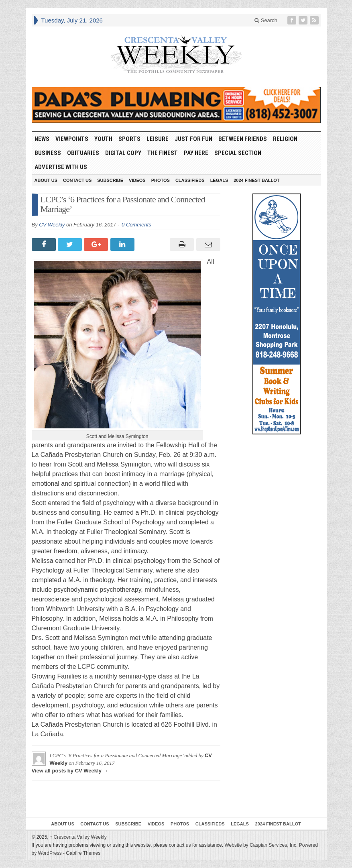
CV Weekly (52, 225)
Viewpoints (72, 139)
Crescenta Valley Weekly (78, 837)
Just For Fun (193, 139)
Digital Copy (123, 153)
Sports (129, 139)
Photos (161, 180)
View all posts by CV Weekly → (70, 771)
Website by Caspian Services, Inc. (261, 845)
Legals (219, 180)
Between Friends (243, 139)
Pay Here (196, 153)
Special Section (238, 153)
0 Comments (136, 225)
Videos (137, 180)
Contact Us (77, 180)
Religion (285, 139)
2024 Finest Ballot (256, 180)
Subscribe (110, 180)
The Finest (163, 153)
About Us (46, 180)
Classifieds (190, 180)
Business (48, 153)
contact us (180, 845)
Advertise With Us (61, 167)
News (42, 139)
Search (266, 20)
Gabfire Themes (83, 853)
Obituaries (83, 153)
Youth (103, 139)
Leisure (158, 139)
